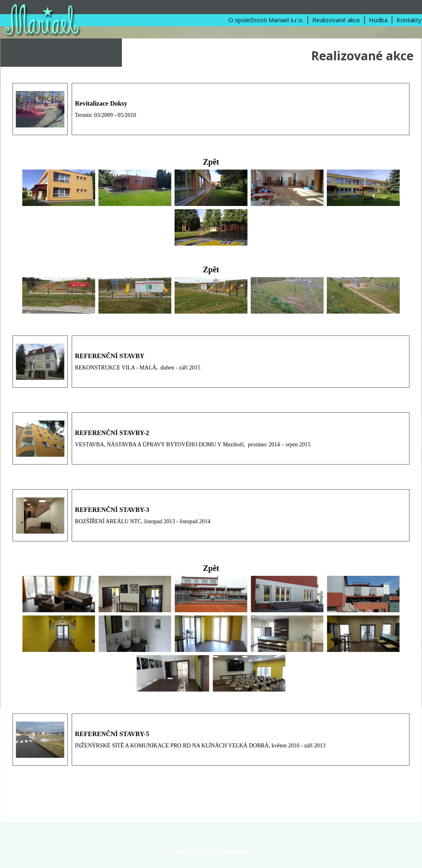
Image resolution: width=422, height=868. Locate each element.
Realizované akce (336, 20)
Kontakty (409, 20)
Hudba (378, 20)
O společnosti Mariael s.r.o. (266, 20)
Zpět (211, 162)
